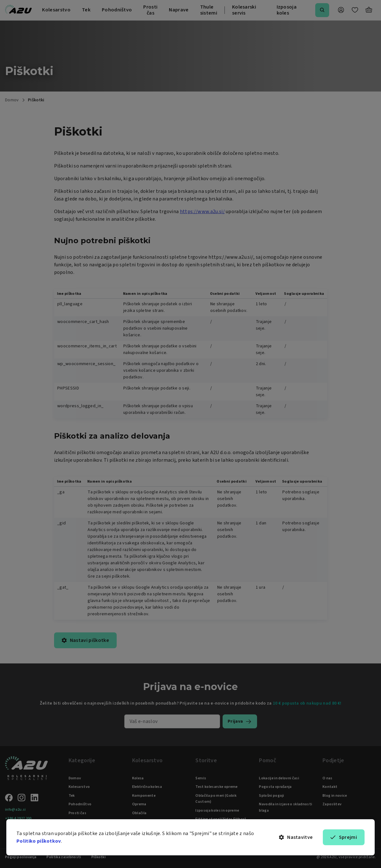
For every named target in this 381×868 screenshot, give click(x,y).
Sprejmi (344, 837)
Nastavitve (296, 837)
